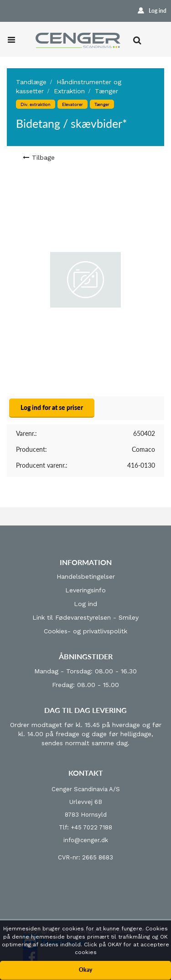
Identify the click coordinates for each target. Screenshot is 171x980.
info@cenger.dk (86, 840)
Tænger (106, 91)
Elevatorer (73, 104)
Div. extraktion (36, 104)
